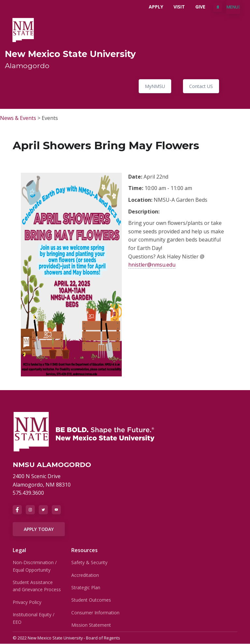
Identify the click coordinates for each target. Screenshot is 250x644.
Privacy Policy (27, 602)
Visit (179, 7)
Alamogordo (27, 66)
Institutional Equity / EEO (34, 618)
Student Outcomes (91, 600)
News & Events (18, 118)
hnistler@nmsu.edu (152, 265)
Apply (156, 7)
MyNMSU (155, 86)
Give (200, 7)
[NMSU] (84, 431)
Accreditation (85, 575)
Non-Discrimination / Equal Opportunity (35, 566)
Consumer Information (95, 613)
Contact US (201, 86)
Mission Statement (91, 625)
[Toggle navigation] (233, 7)
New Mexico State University (70, 54)
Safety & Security (89, 562)
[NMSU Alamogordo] (23, 29)
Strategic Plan (86, 587)
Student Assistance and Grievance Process (37, 586)
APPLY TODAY (39, 529)
